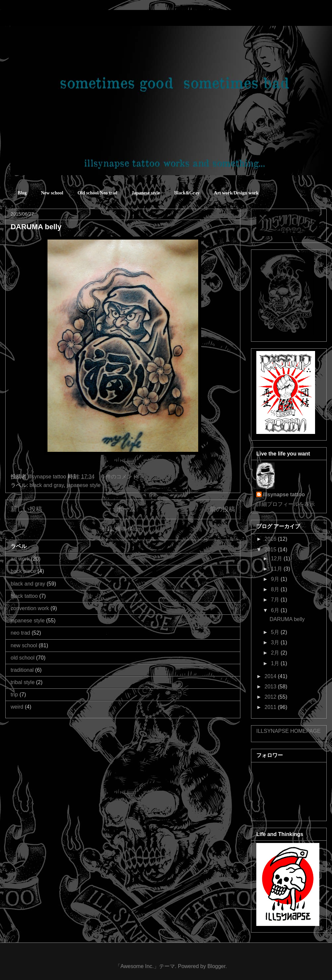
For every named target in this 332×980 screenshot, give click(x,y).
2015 (271, 550)
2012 (271, 697)
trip (14, 695)
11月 (277, 569)
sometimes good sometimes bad (35, 20)
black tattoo (24, 596)
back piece (23, 571)
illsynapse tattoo (284, 494)
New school (52, 193)
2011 (271, 707)
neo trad (20, 633)
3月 (276, 642)
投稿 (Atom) (129, 529)
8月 (276, 589)
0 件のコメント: (121, 477)
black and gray (47, 485)
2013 (271, 687)
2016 (271, 539)
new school (24, 645)
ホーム (126, 509)
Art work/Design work (236, 193)
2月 (276, 653)
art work (20, 559)
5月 (276, 632)
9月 (276, 579)
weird (17, 707)
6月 (276, 610)
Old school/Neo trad (98, 193)
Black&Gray (187, 193)
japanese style (84, 485)
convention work (30, 608)
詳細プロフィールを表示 (286, 504)
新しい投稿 (26, 509)
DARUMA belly (36, 227)
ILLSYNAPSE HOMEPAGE (289, 731)
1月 (276, 663)
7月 (276, 600)
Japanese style (146, 193)
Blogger (216, 966)
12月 (277, 559)
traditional (22, 670)
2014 (271, 676)
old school (23, 658)
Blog (22, 193)
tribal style (23, 682)
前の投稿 (222, 509)
